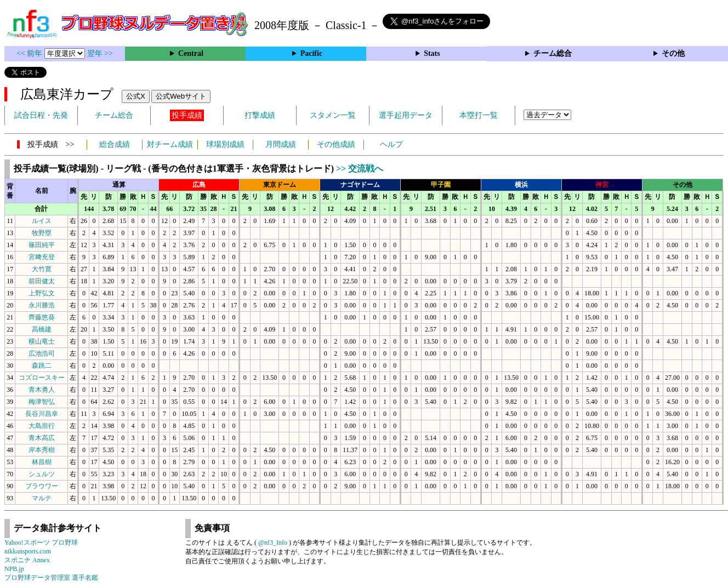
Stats (432, 53)
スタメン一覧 (333, 115)
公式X (136, 96)
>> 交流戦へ (360, 169)
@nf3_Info (273, 543)
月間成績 (281, 144)
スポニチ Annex (27, 560)
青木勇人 (42, 390)
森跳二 (42, 366)
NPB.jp (14, 569)
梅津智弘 (42, 402)
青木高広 (42, 438)
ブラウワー (42, 486)
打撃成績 (260, 115)
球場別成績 (225, 144)
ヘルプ (391, 144)
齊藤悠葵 (42, 317)
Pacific (311, 53)
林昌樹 (42, 462)
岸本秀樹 (42, 450)
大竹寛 (42, 269)
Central (191, 53)
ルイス (42, 221)
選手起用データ (406, 115)
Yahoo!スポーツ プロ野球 (41, 543)
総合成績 (115, 144)
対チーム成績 (170, 144)
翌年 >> (100, 53)
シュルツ (42, 474)
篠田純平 (42, 245)
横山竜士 (42, 341)
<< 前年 (30, 53)
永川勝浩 (42, 305)
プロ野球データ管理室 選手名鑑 (51, 578)
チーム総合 (553, 53)
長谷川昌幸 (42, 414)
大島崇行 (42, 426)
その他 (673, 53)
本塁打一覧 (479, 115)
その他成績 (336, 144)
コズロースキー (42, 378)
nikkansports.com (28, 551)
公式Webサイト (181, 96)
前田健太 (42, 281)
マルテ (42, 498)
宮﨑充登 (42, 257)
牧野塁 (42, 233)
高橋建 (42, 329)
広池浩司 (42, 353)
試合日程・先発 (41, 115)
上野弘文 (42, 293)
